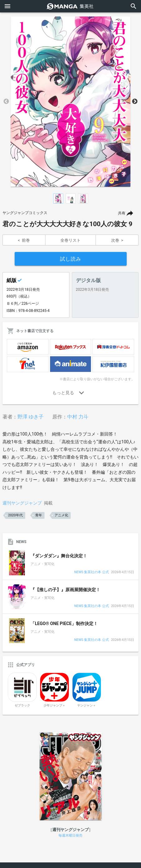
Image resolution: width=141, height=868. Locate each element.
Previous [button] (6, 102)
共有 (122, 213)
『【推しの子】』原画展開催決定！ (65, 590)
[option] (70, 102)
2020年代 (15, 515)
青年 (39, 515)
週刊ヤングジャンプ (22, 503)
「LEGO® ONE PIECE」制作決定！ (64, 624)
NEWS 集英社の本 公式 (91, 572)
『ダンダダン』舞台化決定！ (59, 556)
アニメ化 (61, 515)
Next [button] (135, 102)
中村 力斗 (78, 417)
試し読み (71, 259)
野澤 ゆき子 (31, 417)
